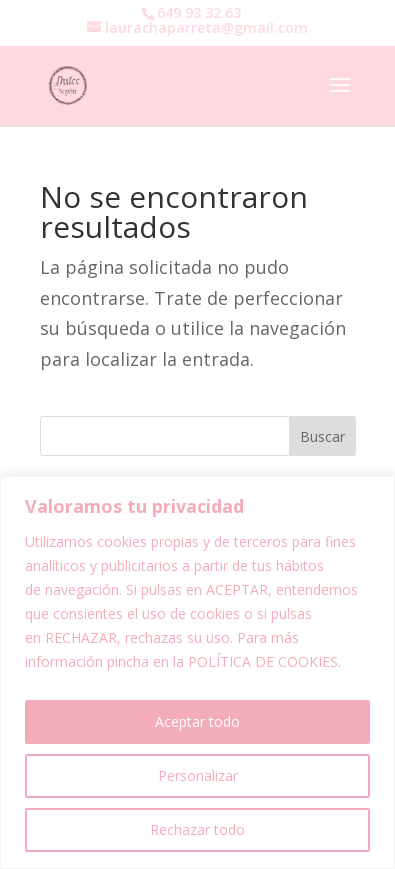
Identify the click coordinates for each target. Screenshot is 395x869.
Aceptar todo (197, 721)
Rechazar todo (197, 829)
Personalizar (198, 775)
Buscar (322, 436)
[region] (197, 672)
